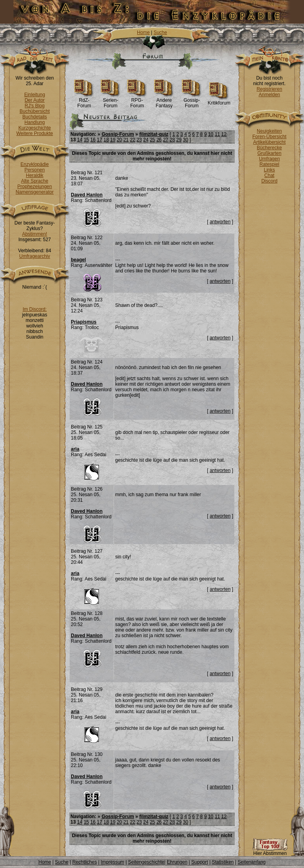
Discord (269, 181)
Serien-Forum (111, 101)
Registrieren (269, 89)
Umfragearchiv (34, 256)
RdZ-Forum (84, 101)
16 (93, 140)
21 (126, 140)
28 (172, 140)
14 (80, 140)
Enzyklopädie (35, 164)
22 (132, 140)
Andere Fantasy (164, 101)
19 (113, 140)
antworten (220, 222)
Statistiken (223, 862)
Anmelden (269, 95)
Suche (160, 32)
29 (179, 140)
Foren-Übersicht (269, 137)
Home (143, 32)
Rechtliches (85, 862)
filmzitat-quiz (154, 134)
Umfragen (269, 159)
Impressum (112, 862)
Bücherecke (269, 148)
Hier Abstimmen (270, 851)
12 (224, 134)
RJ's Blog (34, 106)
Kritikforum (219, 101)
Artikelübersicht (269, 142)
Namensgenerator (34, 192)
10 (211, 134)
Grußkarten (269, 153)
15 (86, 140)
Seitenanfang (252, 862)
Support (199, 862)
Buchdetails (34, 117)
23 (139, 140)
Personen (35, 170)
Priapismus (84, 322)
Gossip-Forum (192, 101)
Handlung (35, 122)
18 (106, 140)
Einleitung (35, 95)
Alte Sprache (35, 181)
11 (217, 134)
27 (166, 140)
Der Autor (35, 100)
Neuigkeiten (269, 131)
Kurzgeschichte (34, 128)
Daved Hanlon (87, 195)
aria (75, 449)
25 (152, 140)
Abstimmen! (35, 234)
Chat (269, 175)
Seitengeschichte (146, 862)
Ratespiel (269, 164)
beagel (78, 260)
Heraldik (34, 175)
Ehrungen (177, 862)
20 (119, 140)
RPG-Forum (137, 101)
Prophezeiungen (35, 187)
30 (185, 140)
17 (100, 140)
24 (146, 140)
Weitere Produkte (35, 133)
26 (159, 140)
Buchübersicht (34, 111)
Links (269, 170)
